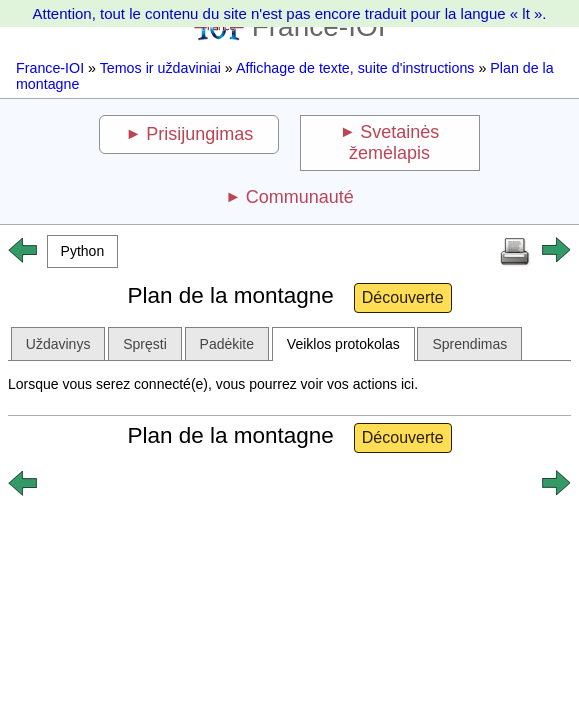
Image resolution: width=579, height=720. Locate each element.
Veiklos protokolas (343, 344)
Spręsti (145, 344)
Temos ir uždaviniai (160, 68)
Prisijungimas (199, 134)
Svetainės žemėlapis (394, 142)
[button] (82, 251)
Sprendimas (469, 344)
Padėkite (227, 344)
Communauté (300, 197)
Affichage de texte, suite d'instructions (355, 68)
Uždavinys (58, 344)
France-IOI (50, 68)
